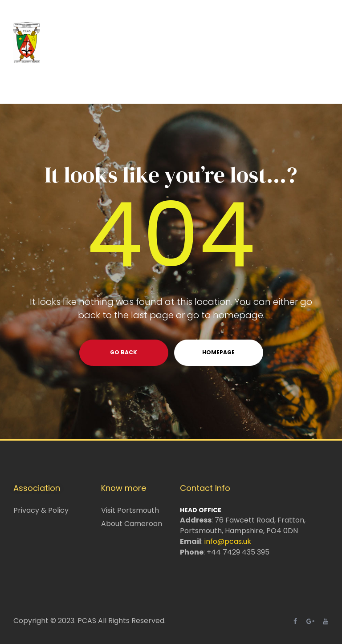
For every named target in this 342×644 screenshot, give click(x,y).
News (305, 85)
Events (203, 85)
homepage (218, 352)
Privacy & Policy (41, 510)
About (84, 85)
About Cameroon (132, 524)
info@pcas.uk (228, 541)
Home (38, 85)
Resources (256, 85)
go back (124, 352)
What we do (145, 85)
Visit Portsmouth (130, 510)
